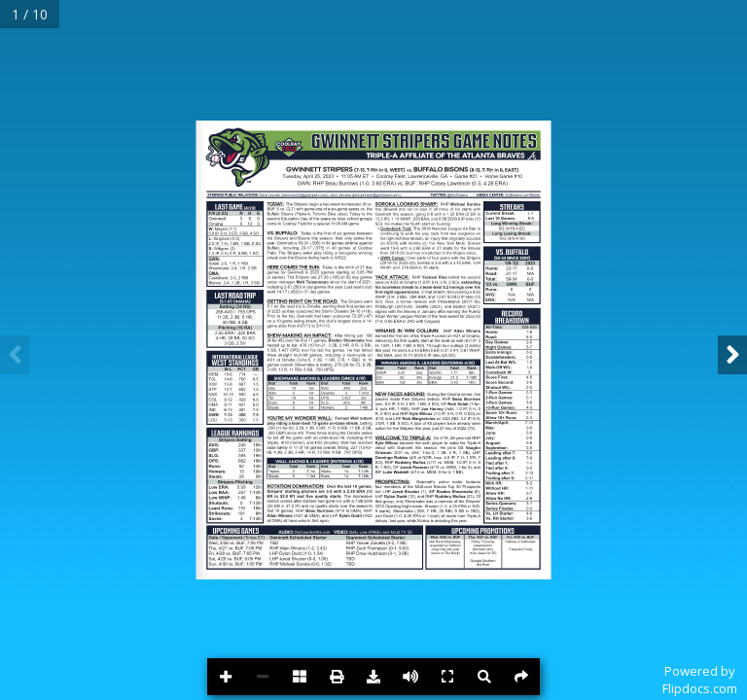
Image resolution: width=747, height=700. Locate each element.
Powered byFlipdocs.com (700, 680)
